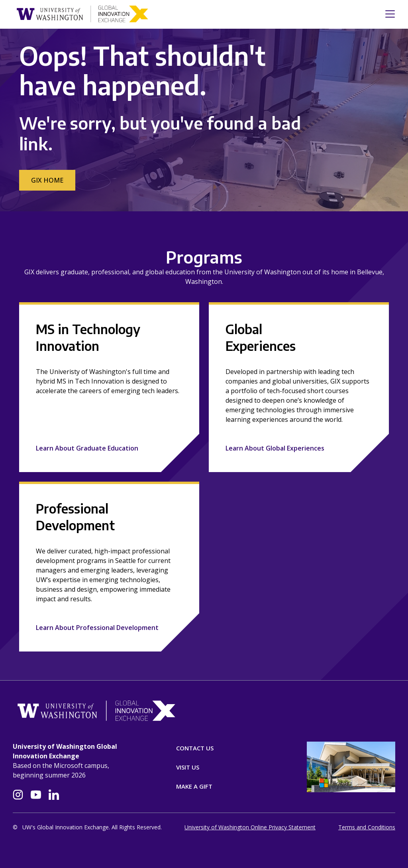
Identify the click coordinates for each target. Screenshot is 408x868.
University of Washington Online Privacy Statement (250, 827)
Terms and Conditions (367, 827)
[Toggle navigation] (388, 14)
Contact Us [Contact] (195, 748)
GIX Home (47, 180)
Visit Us (188, 767)
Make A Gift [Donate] (194, 786)
